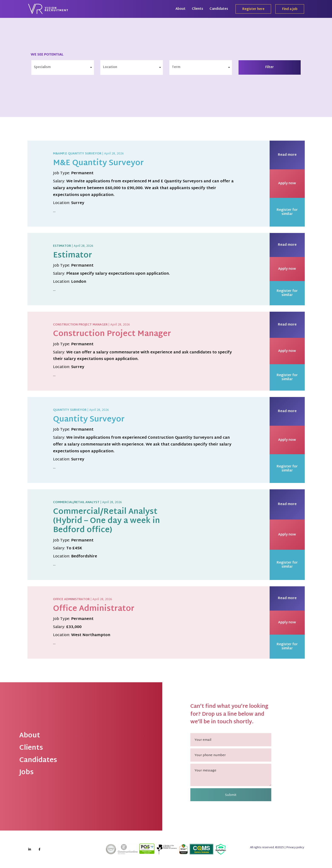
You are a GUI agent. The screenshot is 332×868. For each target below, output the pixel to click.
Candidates (219, 9)
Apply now (287, 183)
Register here (253, 9)
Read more (287, 155)
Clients (198, 9)
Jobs (18, 773)
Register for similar (287, 212)
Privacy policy (295, 847)
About (180, 9)
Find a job (290, 9)
